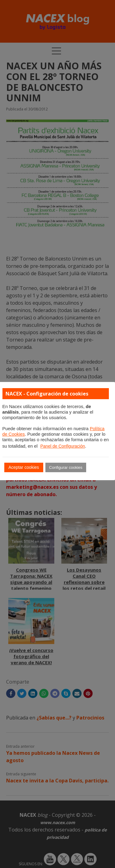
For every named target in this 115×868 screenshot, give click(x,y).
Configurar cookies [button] (66, 467)
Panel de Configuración (63, 446)
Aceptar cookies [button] (24, 467)
